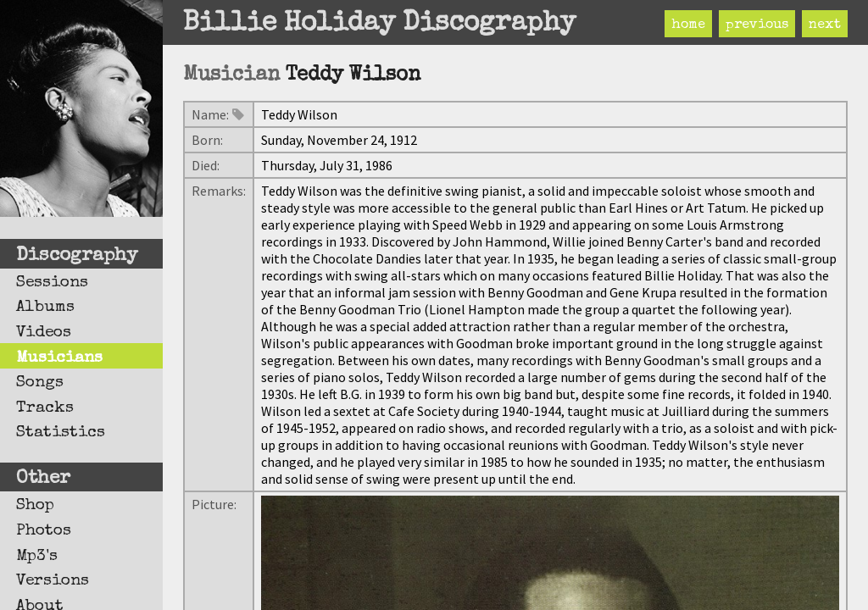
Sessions (52, 283)
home (688, 25)
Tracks (45, 408)
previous (757, 25)
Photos (44, 531)
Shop (35, 506)
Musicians (59, 358)
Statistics (61, 433)
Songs (40, 383)
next (825, 25)
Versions (53, 581)
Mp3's (37, 557)
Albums (45, 308)
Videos (44, 333)
